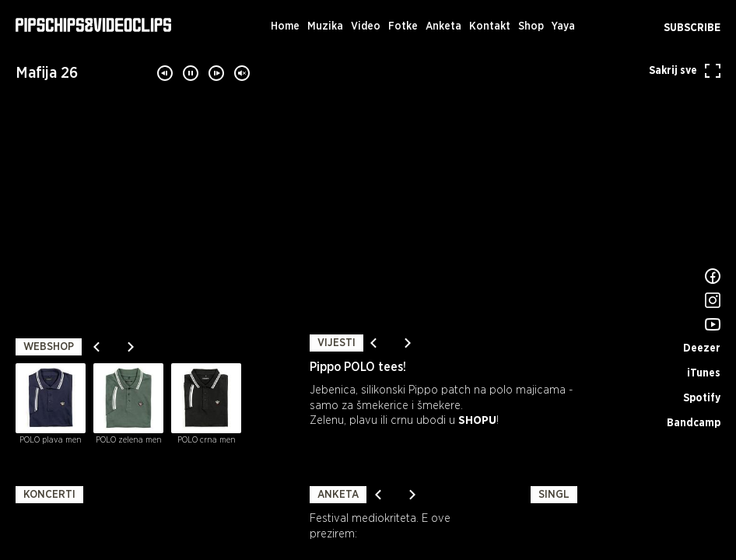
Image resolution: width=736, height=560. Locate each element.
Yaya (563, 26)
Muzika (325, 26)
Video (366, 26)
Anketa (443, 26)
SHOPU (477, 420)
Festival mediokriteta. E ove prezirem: (380, 526)
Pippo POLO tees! (358, 367)
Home (285, 26)
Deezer (702, 348)
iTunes (704, 373)
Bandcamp (694, 423)
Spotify (702, 398)
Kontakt (490, 26)
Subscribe (692, 28)
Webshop (49, 347)
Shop (531, 26)
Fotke (403, 26)
